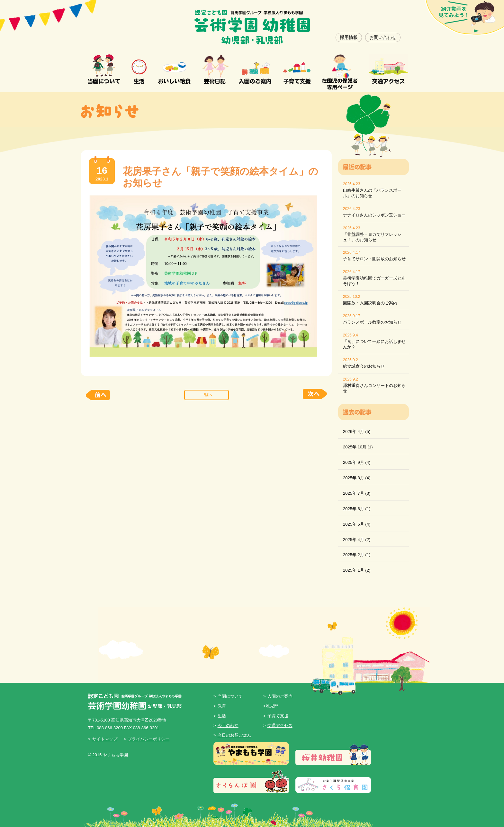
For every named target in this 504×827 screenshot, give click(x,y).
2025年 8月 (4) (357, 478)
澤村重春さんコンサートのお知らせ (374, 388)
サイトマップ (105, 739)
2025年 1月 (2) (357, 570)
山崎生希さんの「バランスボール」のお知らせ (372, 193)
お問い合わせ (383, 37)
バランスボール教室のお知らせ (372, 322)
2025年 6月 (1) (357, 509)
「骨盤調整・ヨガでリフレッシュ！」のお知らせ (372, 237)
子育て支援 (278, 716)
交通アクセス (280, 726)
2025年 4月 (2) (357, 540)
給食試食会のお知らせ (364, 366)
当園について (230, 696)
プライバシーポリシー (148, 739)
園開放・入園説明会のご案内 (370, 303)
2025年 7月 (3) (357, 493)
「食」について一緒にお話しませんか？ (374, 344)
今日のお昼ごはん (234, 735)
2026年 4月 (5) (357, 432)
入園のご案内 (280, 696)
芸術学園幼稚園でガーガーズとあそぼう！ (374, 281)
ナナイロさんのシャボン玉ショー (374, 215)
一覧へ (206, 395)
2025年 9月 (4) (357, 462)
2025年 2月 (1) (357, 555)
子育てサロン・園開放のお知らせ (374, 259)
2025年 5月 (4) (357, 524)
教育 (222, 706)
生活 (222, 716)
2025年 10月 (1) (358, 447)
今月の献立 (228, 726)
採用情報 (349, 37)
